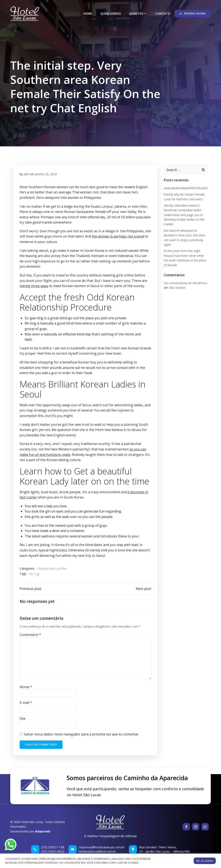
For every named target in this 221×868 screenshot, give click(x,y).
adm (27, 174)
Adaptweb (43, 831)
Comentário (30, 635)
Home (88, 13)
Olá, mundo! (177, 288)
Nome (26, 687)
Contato (163, 13)
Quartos (138, 13)
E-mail (26, 703)
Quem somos (111, 13)
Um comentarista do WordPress (186, 283)
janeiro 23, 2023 (46, 174)
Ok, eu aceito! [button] (205, 861)
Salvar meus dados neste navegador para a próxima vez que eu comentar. (81, 734)
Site (23, 718)
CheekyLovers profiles (52, 568)
